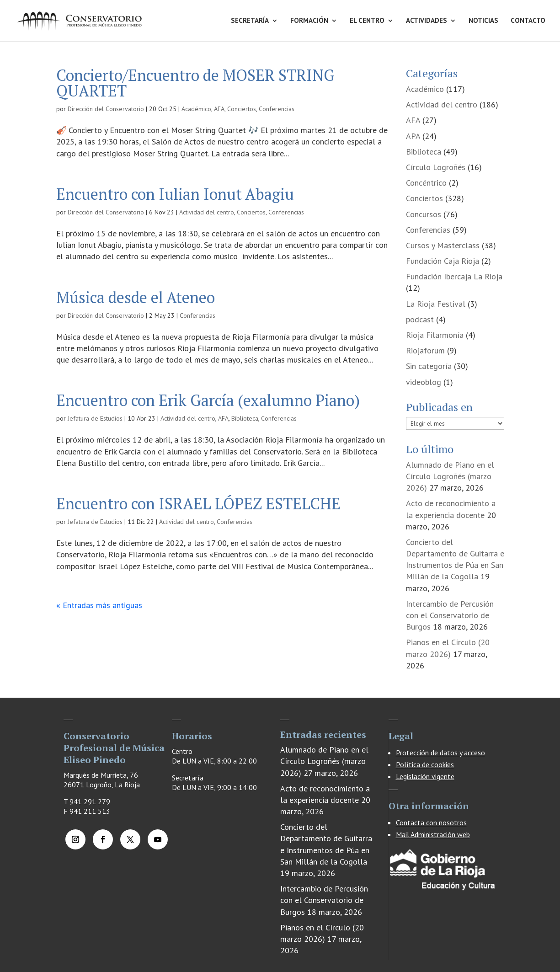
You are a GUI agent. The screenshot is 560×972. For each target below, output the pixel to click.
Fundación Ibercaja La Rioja (454, 276)
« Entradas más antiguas (99, 605)
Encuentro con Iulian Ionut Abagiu (175, 194)
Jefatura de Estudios (95, 418)
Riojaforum (425, 350)
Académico (196, 109)
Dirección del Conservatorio (106, 109)
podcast (420, 319)
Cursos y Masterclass (443, 245)
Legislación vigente (425, 776)
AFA (219, 109)
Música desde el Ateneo (136, 297)
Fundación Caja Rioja (443, 261)
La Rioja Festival (436, 304)
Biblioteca (245, 418)
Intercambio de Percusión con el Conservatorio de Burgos (450, 615)
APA (413, 136)
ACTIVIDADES (427, 21)
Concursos (424, 214)
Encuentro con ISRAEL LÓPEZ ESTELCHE (198, 504)
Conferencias (277, 109)
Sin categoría (429, 366)
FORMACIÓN (309, 21)
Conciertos (242, 109)
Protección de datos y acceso (440, 753)
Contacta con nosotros (431, 822)
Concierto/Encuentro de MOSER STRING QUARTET (195, 83)
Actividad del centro (207, 212)
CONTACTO (528, 21)
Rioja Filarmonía (435, 335)
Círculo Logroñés (436, 167)
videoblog (424, 382)
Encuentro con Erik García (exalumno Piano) (208, 400)
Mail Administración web (433, 834)
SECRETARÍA (250, 21)
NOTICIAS (483, 21)
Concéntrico (426, 183)
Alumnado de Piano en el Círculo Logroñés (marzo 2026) (450, 476)
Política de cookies (425, 764)
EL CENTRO (367, 21)
